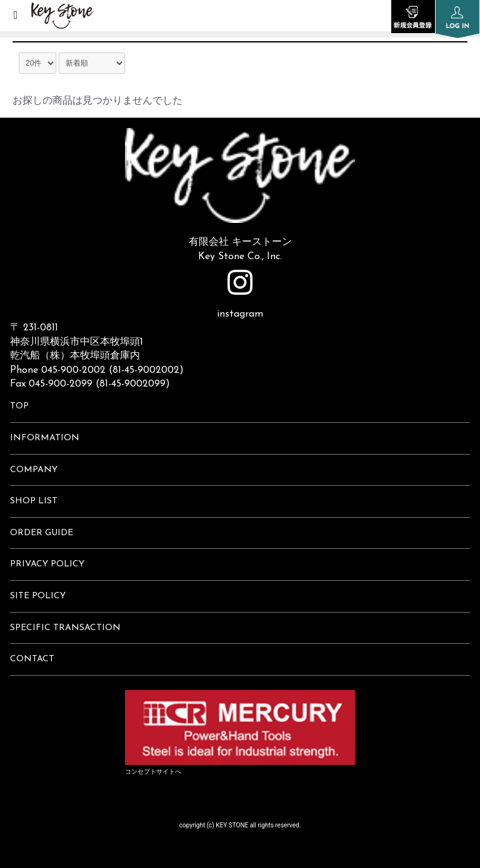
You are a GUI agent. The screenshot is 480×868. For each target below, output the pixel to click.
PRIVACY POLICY (47, 564)
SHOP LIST (34, 501)
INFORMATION (45, 438)
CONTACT (32, 659)
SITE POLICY (38, 596)
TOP (19, 406)
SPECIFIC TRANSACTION (65, 628)
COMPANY (34, 470)
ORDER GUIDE (42, 533)
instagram (240, 294)
